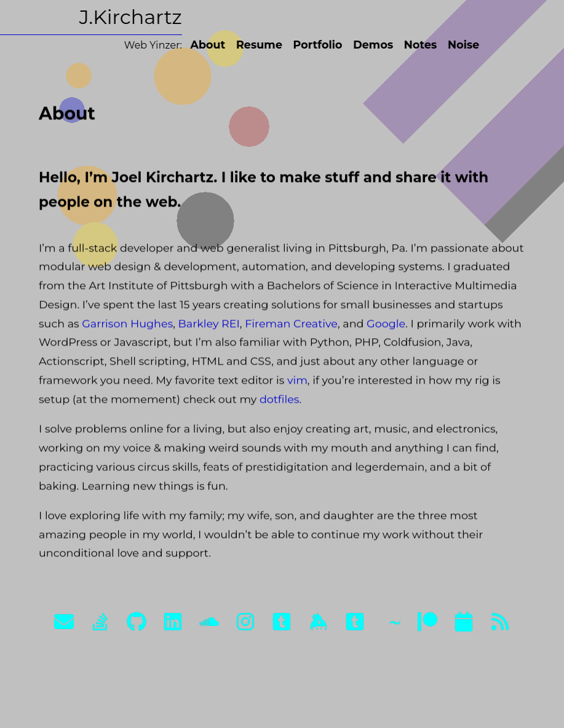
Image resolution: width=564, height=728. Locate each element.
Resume (253, 45)
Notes (414, 45)
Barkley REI (209, 326)
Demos (367, 45)
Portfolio (311, 45)
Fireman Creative (291, 326)
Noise (457, 45)
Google (386, 326)
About (201, 45)
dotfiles (279, 401)
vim (297, 382)
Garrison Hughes (127, 326)
